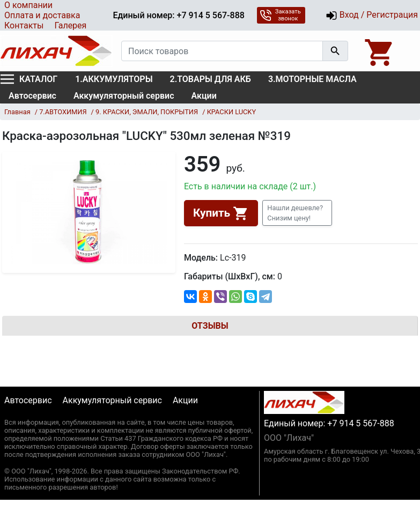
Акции (204, 96)
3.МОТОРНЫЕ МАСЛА (312, 79)
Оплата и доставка (42, 15)
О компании (28, 5)
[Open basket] (380, 51)
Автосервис (32, 96)
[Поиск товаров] (222, 51)
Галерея (70, 25)
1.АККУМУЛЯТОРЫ (114, 79)
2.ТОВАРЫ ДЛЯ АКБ (211, 79)
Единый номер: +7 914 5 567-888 (178, 15)
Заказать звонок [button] (280, 15)
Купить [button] (221, 213)
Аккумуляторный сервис (124, 96)
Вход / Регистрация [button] (372, 16)
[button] (297, 213)
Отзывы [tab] (210, 326)
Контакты (24, 25)
